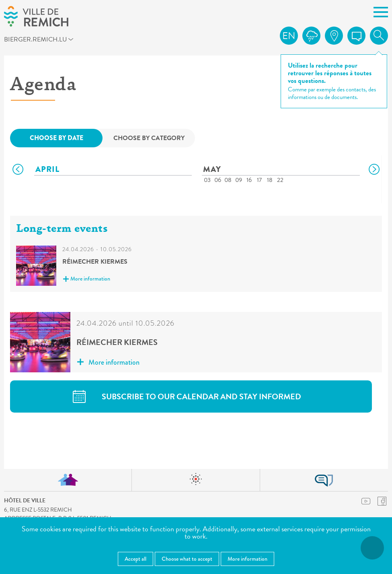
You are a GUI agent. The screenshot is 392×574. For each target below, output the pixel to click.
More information (87, 279)
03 (207, 180)
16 (249, 180)
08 (228, 180)
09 (239, 180)
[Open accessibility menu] (372, 548)
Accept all (135, 559)
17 (259, 180)
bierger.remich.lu (46, 41)
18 (270, 180)
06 (218, 180)
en (289, 36)
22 (280, 180)
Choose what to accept (187, 559)
